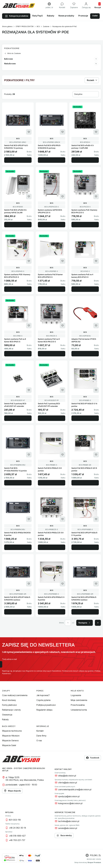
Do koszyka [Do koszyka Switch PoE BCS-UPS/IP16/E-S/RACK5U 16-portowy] (18, 160)
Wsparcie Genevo (10, 740)
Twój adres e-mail (9, 659)
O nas (39, 740)
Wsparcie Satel (9, 745)
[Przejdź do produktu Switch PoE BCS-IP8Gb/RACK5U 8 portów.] (18, 507)
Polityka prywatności (46, 705)
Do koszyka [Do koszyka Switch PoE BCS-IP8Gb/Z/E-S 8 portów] (52, 547)
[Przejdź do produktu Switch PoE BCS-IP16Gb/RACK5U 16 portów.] (18, 443)
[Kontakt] (62, 6)
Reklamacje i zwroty (11, 710)
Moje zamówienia (79, 700)
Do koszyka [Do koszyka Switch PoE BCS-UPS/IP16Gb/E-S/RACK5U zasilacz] (18, 612)
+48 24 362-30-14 (17, 828)
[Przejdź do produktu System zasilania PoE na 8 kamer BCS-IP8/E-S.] (18, 314)
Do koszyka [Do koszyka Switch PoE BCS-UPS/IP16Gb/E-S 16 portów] (85, 547)
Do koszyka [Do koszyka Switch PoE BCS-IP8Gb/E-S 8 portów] (52, 483)
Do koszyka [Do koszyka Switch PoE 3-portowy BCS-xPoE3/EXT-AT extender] (18, 418)
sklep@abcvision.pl (67, 776)
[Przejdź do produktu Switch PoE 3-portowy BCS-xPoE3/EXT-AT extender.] (18, 378)
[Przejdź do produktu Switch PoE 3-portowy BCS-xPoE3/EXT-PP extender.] (52, 378)
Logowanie (76, 695)
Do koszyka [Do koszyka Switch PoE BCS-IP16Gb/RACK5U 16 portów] (18, 483)
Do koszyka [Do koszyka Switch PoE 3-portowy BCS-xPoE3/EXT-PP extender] (52, 418)
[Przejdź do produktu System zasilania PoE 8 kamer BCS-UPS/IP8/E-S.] (52, 249)
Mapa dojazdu (12, 791)
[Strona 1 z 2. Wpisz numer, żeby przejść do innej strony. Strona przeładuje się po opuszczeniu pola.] (68, 623)
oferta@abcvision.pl (68, 783)
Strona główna (7, 26)
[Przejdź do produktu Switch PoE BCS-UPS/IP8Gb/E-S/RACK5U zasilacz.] (85, 572)
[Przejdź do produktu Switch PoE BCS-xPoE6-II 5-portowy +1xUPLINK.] (85, 120)
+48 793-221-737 (17, 840)
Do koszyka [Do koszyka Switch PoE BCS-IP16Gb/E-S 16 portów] (85, 418)
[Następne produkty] (85, 623)
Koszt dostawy (9, 700)
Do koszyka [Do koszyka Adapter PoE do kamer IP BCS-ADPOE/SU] (85, 354)
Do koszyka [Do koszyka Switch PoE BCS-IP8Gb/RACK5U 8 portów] (18, 547)
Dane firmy (41, 736)
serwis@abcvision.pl (68, 828)
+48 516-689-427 (17, 836)
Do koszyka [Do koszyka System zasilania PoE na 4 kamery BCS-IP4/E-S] (85, 289)
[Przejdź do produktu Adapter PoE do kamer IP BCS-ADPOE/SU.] (85, 314)
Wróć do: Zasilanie (12, 53)
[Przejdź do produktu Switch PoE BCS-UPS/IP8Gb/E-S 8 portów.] (52, 572)
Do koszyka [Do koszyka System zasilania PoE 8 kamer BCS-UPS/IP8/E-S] (52, 289)
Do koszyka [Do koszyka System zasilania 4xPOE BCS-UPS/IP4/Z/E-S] (52, 225)
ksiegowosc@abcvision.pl (70, 803)
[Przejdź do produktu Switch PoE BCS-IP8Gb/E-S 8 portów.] (52, 443)
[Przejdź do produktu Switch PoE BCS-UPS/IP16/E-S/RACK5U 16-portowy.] (18, 120)
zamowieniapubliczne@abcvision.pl (75, 789)
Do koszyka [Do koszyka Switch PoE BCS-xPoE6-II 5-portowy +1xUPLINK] (85, 160)
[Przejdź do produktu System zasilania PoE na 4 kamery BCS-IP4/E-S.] (85, 249)
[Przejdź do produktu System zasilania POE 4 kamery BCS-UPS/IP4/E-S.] (18, 249)
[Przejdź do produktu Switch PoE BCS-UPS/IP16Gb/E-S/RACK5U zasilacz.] (18, 572)
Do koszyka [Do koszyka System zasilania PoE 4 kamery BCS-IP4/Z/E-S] (85, 225)
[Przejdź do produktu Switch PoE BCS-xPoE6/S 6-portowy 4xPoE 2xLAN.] (18, 185)
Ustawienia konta (79, 710)
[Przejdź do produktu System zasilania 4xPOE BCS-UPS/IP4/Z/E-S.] (52, 185)
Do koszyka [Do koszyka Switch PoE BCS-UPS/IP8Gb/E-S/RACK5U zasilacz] (85, 612)
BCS (38, 26)
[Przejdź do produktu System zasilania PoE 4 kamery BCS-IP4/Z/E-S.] (85, 185)
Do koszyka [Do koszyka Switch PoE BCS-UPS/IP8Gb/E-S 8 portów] (52, 612)
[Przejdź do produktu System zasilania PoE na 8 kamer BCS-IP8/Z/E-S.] (52, 314)
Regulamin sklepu (44, 710)
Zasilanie (46, 26)
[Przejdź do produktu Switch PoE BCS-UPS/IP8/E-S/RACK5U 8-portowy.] (52, 120)
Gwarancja (7, 715)
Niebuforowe (51, 64)
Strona (61, 623)
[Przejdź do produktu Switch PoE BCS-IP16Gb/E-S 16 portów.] (85, 378)
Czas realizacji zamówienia (15, 695)
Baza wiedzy (64, 835)
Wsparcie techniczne (12, 731)
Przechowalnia (78, 705)
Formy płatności (9, 705)
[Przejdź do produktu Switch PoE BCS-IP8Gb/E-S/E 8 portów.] (85, 443)
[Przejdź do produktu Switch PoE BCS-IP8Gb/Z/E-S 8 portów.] (52, 507)
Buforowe (51, 59)
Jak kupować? (43, 695)
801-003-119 (15, 820)
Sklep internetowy (88, 862)
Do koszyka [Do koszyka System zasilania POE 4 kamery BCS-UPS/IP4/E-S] (18, 289)
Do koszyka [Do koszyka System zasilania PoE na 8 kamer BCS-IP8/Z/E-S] (52, 354)
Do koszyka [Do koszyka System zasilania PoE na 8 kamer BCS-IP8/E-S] (18, 354)
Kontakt (40, 731)
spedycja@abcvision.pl (69, 796)
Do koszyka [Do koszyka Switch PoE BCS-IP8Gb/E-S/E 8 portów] (85, 483)
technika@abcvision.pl (69, 821)
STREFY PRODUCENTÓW (25, 26)
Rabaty (5, 719)
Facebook (93, 758)
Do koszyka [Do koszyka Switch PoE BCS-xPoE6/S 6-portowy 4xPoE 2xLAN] (18, 225)
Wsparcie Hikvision (11, 736)
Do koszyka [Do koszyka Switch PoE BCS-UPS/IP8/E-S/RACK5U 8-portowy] (52, 160)
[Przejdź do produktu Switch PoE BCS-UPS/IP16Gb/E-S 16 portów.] (85, 507)
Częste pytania (43, 700)
